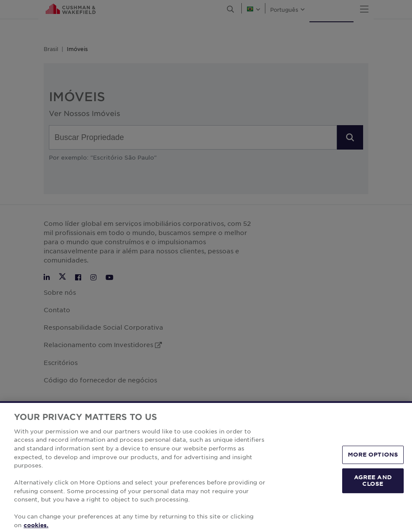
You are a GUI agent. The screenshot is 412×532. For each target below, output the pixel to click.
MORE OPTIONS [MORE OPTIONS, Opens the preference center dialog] (373, 468)
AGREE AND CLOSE (373, 494)
